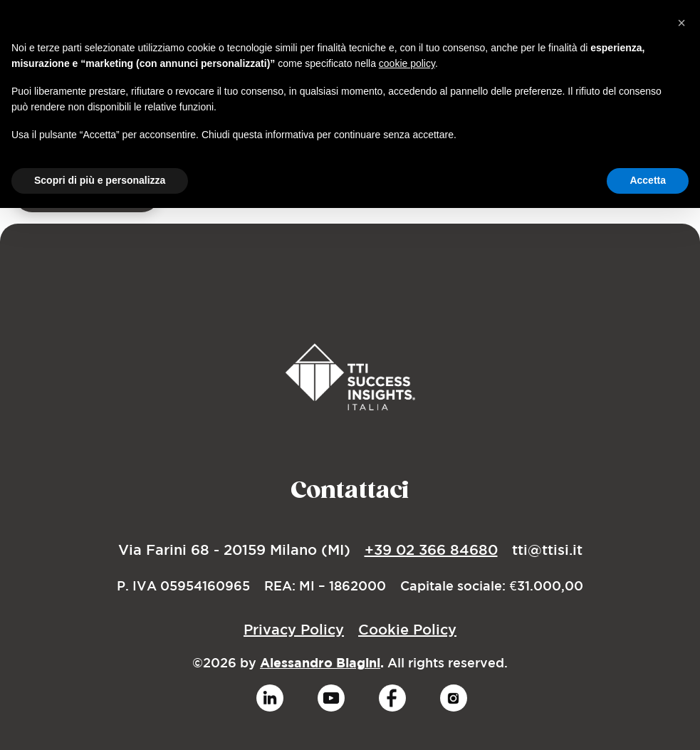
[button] (681, 23)
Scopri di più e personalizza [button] (100, 180)
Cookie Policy (407, 629)
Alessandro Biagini (320, 663)
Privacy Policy (294, 629)
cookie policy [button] (407, 63)
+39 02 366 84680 (431, 550)
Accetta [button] (648, 180)
